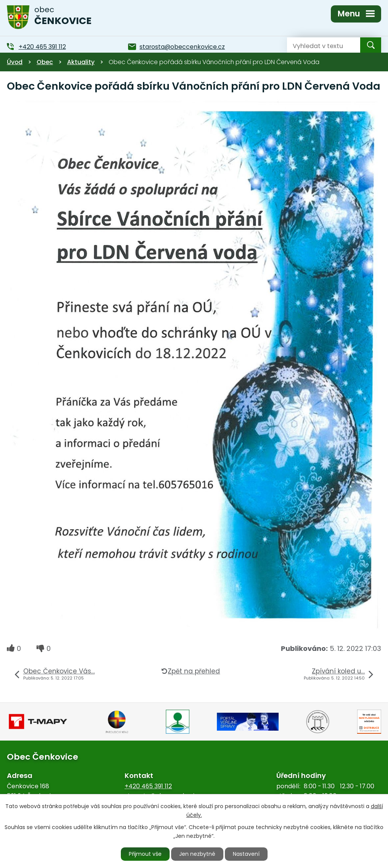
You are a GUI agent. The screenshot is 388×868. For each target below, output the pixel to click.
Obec (45, 62)
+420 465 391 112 (148, 786)
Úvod (15, 62)
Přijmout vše (145, 854)
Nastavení (246, 854)
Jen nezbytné (197, 854)
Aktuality (81, 62)
